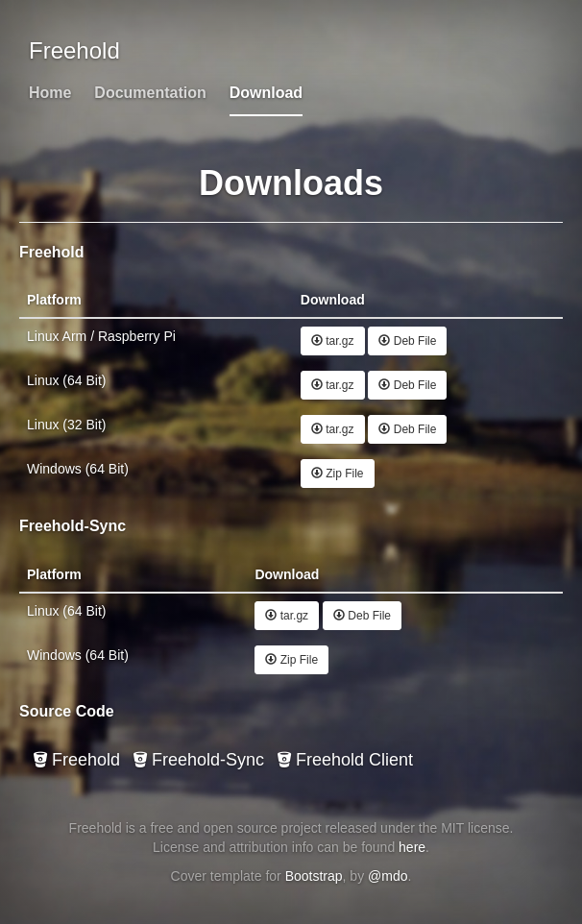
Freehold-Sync (199, 760)
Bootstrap (314, 876)
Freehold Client (345, 760)
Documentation (150, 93)
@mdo (388, 876)
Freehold (77, 760)
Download (266, 93)
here (412, 847)
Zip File (338, 474)
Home (50, 93)
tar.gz (333, 341)
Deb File (407, 341)
